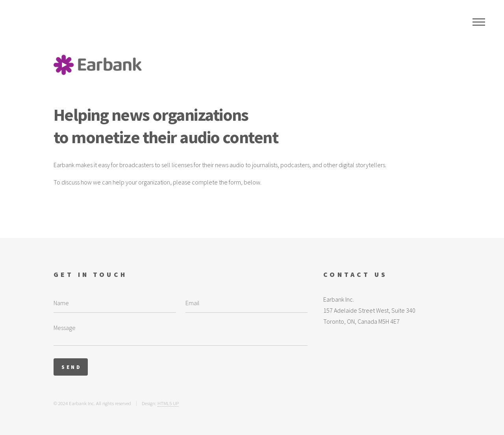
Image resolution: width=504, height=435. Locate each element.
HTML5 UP (168, 403)
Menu (479, 22)
